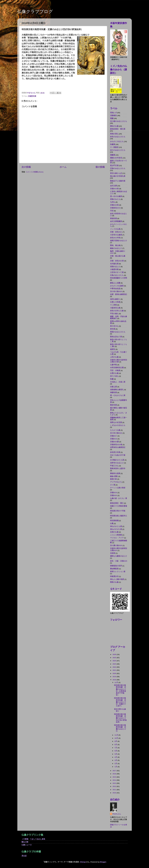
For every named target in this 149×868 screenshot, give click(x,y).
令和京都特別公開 (117, 368)
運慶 (112, 118)
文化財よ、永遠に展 (118, 382)
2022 (115, 667)
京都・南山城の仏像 (118, 256)
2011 (115, 790)
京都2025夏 (114, 442)
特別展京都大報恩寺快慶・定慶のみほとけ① (120, 728)
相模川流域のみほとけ (119, 241)
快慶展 (113, 144)
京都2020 (114, 495)
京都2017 (114, 436)
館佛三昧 (113, 479)
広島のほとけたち (117, 275)
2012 (115, 786)
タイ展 (113, 485)
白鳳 (112, 523)
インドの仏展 (115, 229)
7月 (116, 748)
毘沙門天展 (114, 166)
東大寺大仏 (114, 326)
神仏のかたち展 (116, 526)
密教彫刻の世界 (116, 566)
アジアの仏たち (116, 482)
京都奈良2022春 (116, 445)
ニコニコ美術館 (116, 535)
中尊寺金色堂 (115, 289)
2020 (115, 673)
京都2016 (114, 493)
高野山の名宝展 (116, 422)
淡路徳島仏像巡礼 (117, 390)
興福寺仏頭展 (115, 473)
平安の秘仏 (114, 314)
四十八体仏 (114, 376)
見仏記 (24, 856)
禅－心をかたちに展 (118, 395)
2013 (115, 783)
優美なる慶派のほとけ (119, 556)
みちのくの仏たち (117, 141)
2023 (115, 664)
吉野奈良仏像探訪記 (118, 447)
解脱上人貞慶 (115, 283)
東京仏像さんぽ (116, 173)
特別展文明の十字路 (118, 511)
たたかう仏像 (115, 430)
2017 (115, 771)
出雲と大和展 (115, 302)
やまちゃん (117, 814)
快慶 (112, 379)
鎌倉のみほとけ (116, 248)
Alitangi (83, 862)
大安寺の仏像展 (116, 235)
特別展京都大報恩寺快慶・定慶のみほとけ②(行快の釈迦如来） (120, 718)
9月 (116, 741)
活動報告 (113, 116)
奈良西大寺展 (115, 452)
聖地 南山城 (115, 245)
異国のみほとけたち (118, 332)
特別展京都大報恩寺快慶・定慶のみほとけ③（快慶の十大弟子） (120, 702)
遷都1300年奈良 (116, 158)
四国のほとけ (115, 267)
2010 (115, 793)
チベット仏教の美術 (118, 488)
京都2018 (114, 439)
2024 (115, 661)
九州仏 (113, 202)
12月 (117, 682)
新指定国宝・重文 (117, 503)
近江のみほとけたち (118, 150)
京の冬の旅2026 (116, 433)
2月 (116, 764)
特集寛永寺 (114, 576)
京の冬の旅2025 (116, 291)
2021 (115, 670)
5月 (116, 754)
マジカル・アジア (117, 538)
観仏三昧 (25, 842)
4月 (116, 757)
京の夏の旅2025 (116, 545)
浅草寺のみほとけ (117, 463)
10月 (117, 738)
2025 (115, 658)
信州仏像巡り (115, 299)
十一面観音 (114, 147)
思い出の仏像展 (116, 196)
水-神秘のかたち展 (117, 460)
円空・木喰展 (115, 370)
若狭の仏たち (115, 199)
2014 (115, 780)
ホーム (63, 167)
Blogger (103, 862)
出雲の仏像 (114, 373)
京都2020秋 (114, 205)
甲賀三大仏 (114, 466)
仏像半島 (113, 365)
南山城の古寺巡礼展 (118, 176)
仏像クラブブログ (35, 11)
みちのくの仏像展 (117, 286)
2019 (115, 677)
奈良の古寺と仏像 (117, 311)
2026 (115, 654)
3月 (116, 760)
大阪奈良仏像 (115, 308)
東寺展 (113, 329)
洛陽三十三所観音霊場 (119, 506)
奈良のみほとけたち (118, 137)
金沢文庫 (113, 186)
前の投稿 (100, 167)
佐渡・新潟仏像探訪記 (119, 294)
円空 (112, 211)
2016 (115, 774)
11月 (117, 735)
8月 (116, 745)
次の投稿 (26, 167)
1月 (116, 767)
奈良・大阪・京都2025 (119, 561)
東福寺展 (113, 218)
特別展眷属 (114, 521)
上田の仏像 (114, 357)
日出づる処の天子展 (118, 455)
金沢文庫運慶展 (116, 221)
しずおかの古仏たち (118, 425)
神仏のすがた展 (116, 529)
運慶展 (113, 155)
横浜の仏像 (114, 126)
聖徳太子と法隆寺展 (118, 181)
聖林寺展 (113, 405)
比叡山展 (113, 387)
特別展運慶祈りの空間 (119, 278)
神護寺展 (113, 393)
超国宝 (113, 349)
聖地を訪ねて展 (116, 337)
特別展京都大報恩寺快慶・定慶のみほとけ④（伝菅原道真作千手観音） (120, 690)
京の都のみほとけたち (119, 121)
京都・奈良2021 (116, 232)
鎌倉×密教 (114, 476)
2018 (115, 680)
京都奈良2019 (115, 208)
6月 (116, 751)
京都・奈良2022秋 (117, 261)
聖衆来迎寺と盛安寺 (118, 469)
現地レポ (113, 113)
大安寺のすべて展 (117, 272)
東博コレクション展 (118, 572)
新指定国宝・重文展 (118, 129)
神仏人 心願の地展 (117, 579)
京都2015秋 (114, 189)
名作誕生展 (114, 264)
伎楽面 (113, 553)
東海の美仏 (114, 134)
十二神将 (113, 305)
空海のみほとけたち (118, 168)
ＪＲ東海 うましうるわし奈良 (33, 839)
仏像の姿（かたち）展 (119, 498)
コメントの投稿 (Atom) (35, 172)
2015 (115, 777)
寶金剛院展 (114, 569)
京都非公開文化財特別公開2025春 (119, 361)
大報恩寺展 (32, 96)
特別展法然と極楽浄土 (119, 516)
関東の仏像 (114, 582)
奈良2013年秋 (115, 238)
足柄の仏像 (114, 532)
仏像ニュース (27, 845)
